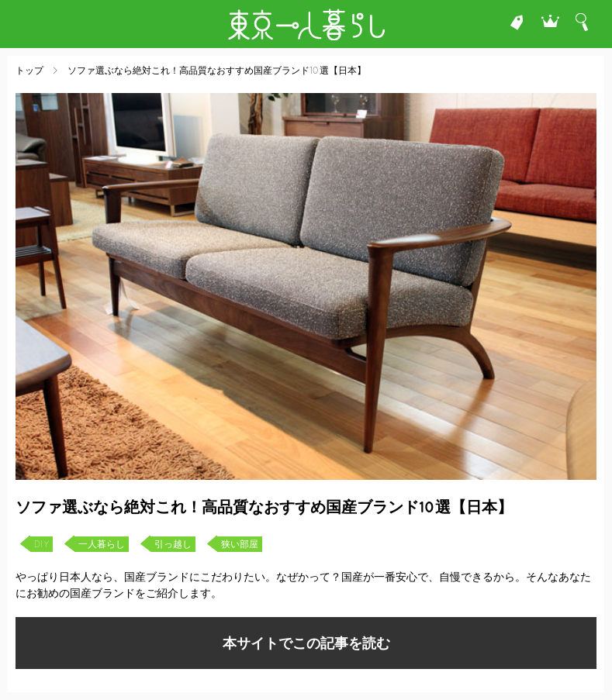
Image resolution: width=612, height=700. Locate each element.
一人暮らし (102, 544)
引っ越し (173, 544)
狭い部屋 (240, 544)
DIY (41, 544)
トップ (29, 71)
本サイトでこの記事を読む (306, 643)
